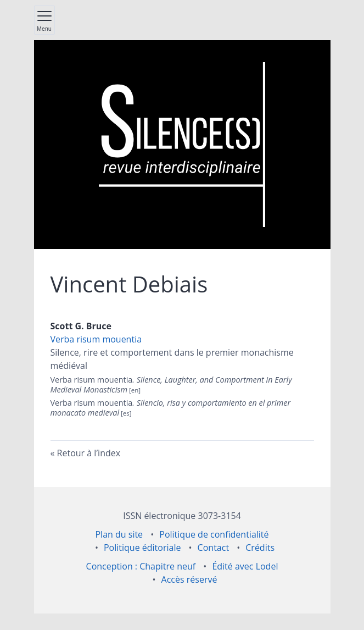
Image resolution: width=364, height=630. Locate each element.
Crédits (260, 548)
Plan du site (119, 534)
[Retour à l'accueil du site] (182, 145)
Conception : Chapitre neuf (141, 566)
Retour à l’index (89, 453)
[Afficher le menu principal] (44, 20)
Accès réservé (189, 579)
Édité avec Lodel (245, 566)
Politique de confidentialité (214, 534)
